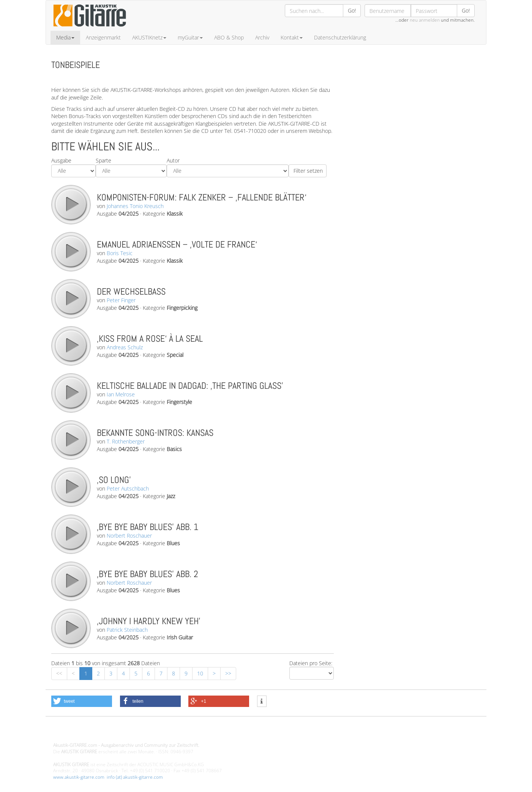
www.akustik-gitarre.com (79, 777)
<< (59, 673)
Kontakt (292, 37)
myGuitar (190, 37)
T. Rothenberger (126, 441)
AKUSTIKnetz (149, 37)
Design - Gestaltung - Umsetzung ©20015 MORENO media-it (116, 733)
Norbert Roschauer (129, 536)
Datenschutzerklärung (340, 37)
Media (65, 37)
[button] (82, 701)
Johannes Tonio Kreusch (135, 206)
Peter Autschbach (128, 488)
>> (228, 673)
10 (200, 673)
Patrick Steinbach (127, 630)
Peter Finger (121, 300)
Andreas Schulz (125, 347)
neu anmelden (425, 20)
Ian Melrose (121, 394)
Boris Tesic (120, 253)
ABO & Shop (229, 37)
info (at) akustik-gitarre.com (135, 777)
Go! (352, 10)
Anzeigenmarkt (103, 37)
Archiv (262, 37)
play (71, 204)
